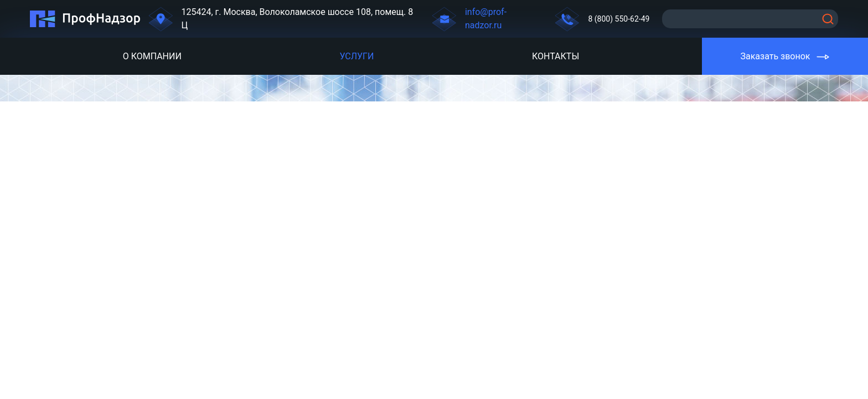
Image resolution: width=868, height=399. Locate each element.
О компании (152, 56)
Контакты (556, 56)
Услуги (356, 56)
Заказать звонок (775, 56)
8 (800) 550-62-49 (619, 19)
